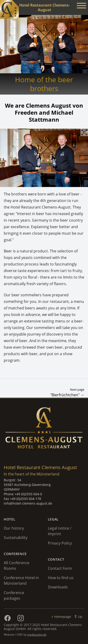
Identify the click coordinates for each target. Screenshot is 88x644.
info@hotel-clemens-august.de (28, 503)
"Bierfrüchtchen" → (67, 395)
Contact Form (60, 568)
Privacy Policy (60, 543)
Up (80, 617)
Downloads (58, 587)
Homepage (63, 617)
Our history (14, 528)
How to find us (61, 578)
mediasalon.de (37, 635)
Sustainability (16, 538)
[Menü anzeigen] (81, 6)
